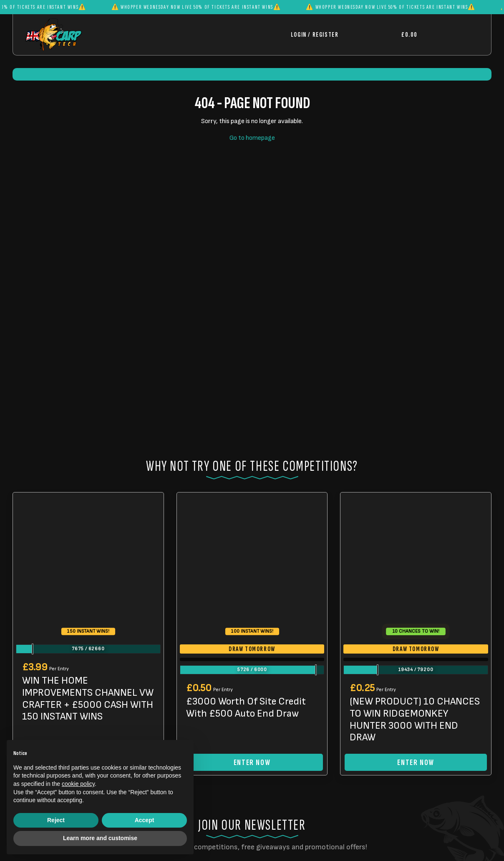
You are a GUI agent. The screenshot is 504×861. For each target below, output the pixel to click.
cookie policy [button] (78, 784)
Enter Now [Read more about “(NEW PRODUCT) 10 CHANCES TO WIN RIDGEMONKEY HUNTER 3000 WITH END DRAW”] (416, 759)
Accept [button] (145, 820)
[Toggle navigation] (451, 34)
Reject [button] (56, 820)
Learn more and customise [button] (100, 838)
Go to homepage (252, 138)
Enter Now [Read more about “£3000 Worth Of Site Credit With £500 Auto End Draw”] (252, 759)
